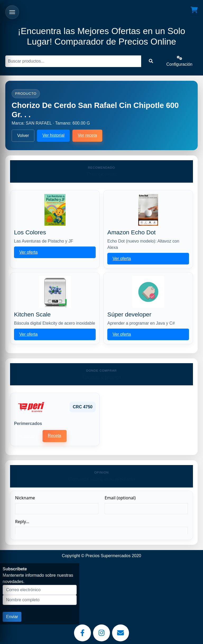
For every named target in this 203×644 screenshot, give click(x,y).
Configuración (179, 61)
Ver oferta (28, 252)
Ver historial (53, 135)
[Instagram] (101, 633)
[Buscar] (73, 61)
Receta (55, 436)
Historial (27, 436)
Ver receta (87, 135)
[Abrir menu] (12, 12)
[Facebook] (82, 633)
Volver (23, 136)
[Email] (121, 633)
